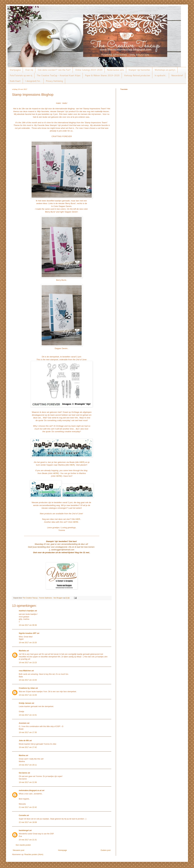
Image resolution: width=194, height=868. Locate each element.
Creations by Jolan (27, 688)
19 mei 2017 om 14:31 (28, 715)
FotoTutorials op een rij (21, 75)
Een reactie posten (23, 845)
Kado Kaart (15, 81)
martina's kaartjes (26, 611)
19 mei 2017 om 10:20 (28, 643)
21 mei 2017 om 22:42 (28, 807)
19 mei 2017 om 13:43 (28, 680)
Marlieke (22, 651)
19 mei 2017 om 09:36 (28, 625)
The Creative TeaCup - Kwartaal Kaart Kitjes (59, 75)
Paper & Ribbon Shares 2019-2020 (102, 75)
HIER (82, 462)
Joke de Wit (24, 741)
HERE (56, 473)
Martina (22, 755)
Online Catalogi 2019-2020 (89, 70)
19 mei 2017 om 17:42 (28, 747)
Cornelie (22, 815)
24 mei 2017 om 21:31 (28, 840)
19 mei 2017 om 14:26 (28, 695)
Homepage (62, 850)
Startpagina (15, 70)
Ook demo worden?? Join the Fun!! (54, 70)
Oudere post (106, 850)
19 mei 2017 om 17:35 (28, 732)
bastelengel (24, 830)
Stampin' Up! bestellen (139, 70)
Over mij (29, 70)
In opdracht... (161, 75)
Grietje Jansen (25, 703)
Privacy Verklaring (54, 81)
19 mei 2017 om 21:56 (28, 782)
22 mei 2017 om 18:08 (28, 822)
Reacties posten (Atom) (34, 854)
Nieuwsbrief (177, 75)
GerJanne (23, 773)
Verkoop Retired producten (137, 75)
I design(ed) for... (33, 81)
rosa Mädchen (25, 671)
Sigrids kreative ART (28, 633)
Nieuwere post (19, 850)
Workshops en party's (165, 70)
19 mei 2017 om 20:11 (28, 765)
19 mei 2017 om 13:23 (28, 663)
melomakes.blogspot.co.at (30, 790)
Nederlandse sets (115, 70)
